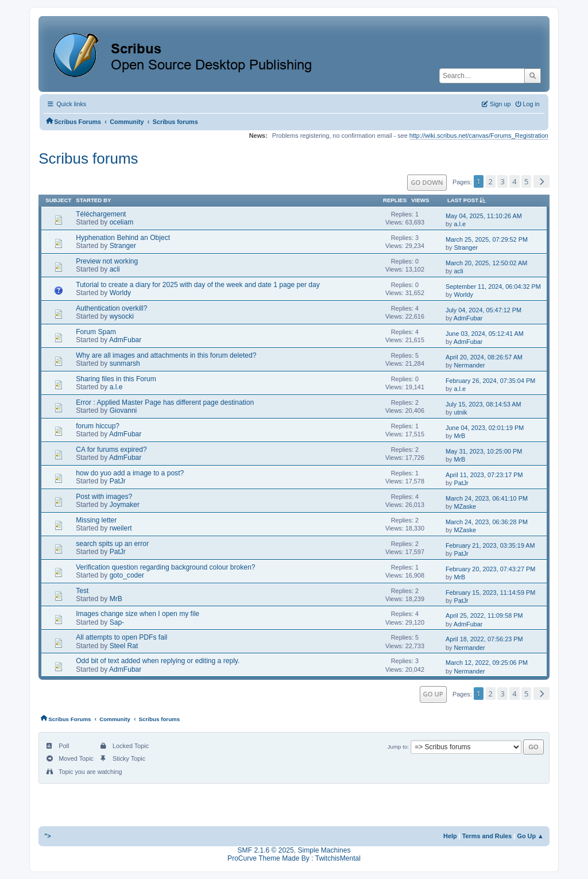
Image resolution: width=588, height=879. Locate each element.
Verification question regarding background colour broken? (165, 567)
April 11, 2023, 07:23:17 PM (484, 475)
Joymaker (125, 505)
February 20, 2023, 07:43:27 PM (490, 569)
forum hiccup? (98, 426)
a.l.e (460, 224)
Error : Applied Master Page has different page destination (165, 402)
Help (450, 836)
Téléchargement (101, 214)
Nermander (469, 365)
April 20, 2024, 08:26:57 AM (484, 357)
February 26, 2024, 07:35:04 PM (490, 381)
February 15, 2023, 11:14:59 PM (490, 593)
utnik (460, 412)
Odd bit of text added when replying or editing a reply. (158, 661)
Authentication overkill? (111, 308)
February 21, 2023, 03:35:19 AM (490, 545)
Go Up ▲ (530, 836)
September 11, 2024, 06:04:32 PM (493, 286)
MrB (459, 436)
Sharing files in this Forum (116, 379)
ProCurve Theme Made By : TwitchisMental (294, 858)
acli (115, 269)
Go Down (427, 182)
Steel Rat (124, 646)
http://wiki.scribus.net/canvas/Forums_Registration (479, 135)
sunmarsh (125, 363)
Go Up (433, 694)
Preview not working (107, 261)
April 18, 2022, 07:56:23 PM (484, 639)
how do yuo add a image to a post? (130, 473)
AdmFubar (468, 318)
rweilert (121, 528)
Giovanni (123, 411)
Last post (469, 200)
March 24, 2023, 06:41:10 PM (487, 498)
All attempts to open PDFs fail (121, 637)
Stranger (123, 246)
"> (48, 836)
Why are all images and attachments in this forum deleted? (166, 355)
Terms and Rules (487, 836)
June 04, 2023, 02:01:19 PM (485, 428)
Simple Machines (324, 850)
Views (420, 200)
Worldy (120, 293)
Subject (58, 200)
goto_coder (127, 575)
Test (82, 591)
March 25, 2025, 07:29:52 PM (487, 239)
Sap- (117, 622)
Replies (395, 200)
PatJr (118, 481)
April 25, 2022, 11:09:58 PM (484, 615)
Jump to (398, 747)
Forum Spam (96, 332)
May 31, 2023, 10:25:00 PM (484, 451)
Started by (93, 200)
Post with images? (104, 497)
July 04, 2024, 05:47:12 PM (483, 310)
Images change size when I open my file (138, 614)
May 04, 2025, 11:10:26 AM (484, 216)
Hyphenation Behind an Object (123, 238)
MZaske (465, 506)
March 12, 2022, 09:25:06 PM (487, 663)
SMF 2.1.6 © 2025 (266, 850)
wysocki (122, 316)
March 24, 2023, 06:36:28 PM (487, 522)
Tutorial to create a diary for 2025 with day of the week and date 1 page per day (198, 285)
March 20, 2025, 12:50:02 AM (486, 263)
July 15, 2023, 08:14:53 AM (483, 404)
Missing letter (96, 520)
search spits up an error (112, 544)
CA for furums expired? (111, 450)
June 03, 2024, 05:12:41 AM (485, 334)
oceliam (122, 222)
